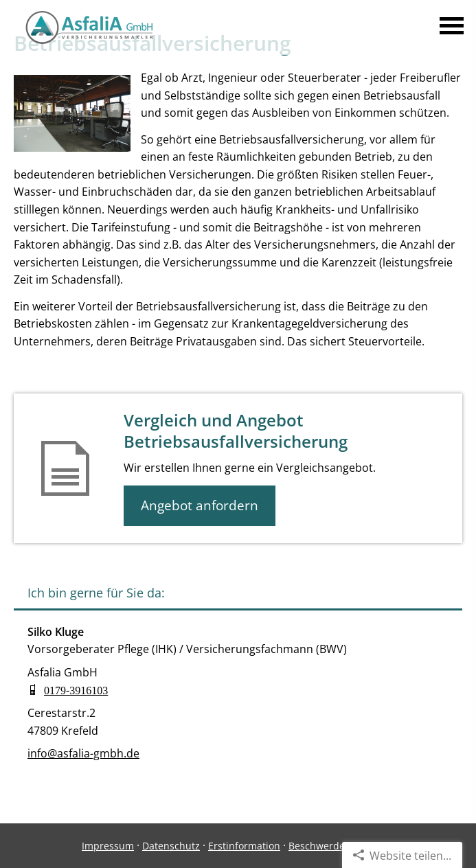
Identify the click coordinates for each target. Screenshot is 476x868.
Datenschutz (171, 846)
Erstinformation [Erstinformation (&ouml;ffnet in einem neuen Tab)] (244, 846)
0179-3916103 (76, 689)
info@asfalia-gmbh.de (83, 753)
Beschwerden (320, 846)
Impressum (108, 846)
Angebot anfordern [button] (200, 505)
